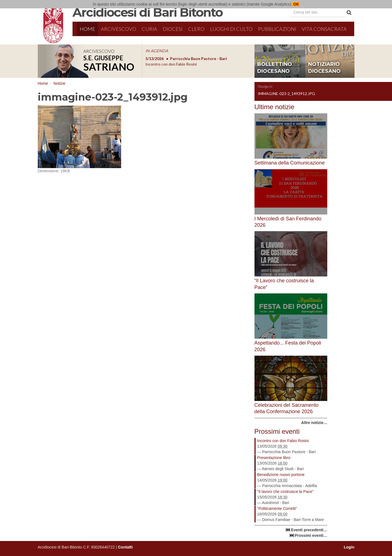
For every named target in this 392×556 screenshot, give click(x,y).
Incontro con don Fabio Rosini (283, 441)
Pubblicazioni (277, 29)
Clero (196, 29)
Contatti (125, 547)
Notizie (59, 83)
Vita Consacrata (324, 29)
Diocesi (173, 29)
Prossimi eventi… (311, 535)
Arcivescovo (118, 29)
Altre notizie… (314, 423)
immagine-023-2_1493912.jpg (286, 94)
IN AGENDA (157, 51)
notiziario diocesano (324, 68)
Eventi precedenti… (309, 530)
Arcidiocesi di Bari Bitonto (148, 12)
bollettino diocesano (275, 68)
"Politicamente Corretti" (277, 508)
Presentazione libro (274, 458)
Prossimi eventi (277, 431)
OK (296, 4)
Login (349, 547)
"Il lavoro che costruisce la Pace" (285, 492)
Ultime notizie (274, 107)
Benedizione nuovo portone (281, 475)
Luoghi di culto (231, 29)
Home (88, 29)
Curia (149, 29)
